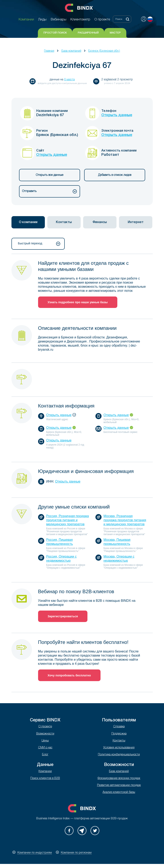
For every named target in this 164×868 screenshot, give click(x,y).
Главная (49, 51)
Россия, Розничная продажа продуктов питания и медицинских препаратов (68, 520)
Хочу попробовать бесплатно (69, 675)
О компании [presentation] (28, 222)
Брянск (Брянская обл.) (104, 51)
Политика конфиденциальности (119, 755)
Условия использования (119, 748)
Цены (45, 741)
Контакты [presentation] (64, 222)
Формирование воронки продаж (119, 778)
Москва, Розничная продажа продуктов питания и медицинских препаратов (125, 520)
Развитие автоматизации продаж (119, 785)
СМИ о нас (45, 748)
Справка (119, 727)
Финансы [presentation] (100, 222)
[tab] (28, 222)
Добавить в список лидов (115, 175)
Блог (45, 755)
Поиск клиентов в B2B (45, 778)
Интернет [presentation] (136, 222)
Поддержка (119, 734)
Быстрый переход (39, 244)
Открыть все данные (50, 175)
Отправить (49, 191)
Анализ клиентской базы (119, 792)
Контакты (119, 741)
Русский (150, 19)
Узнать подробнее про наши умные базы (78, 302)
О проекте (45, 727)
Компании (45, 771)
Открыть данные (117, 115)
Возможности (45, 734)
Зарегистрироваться (63, 616)
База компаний (71, 51)
